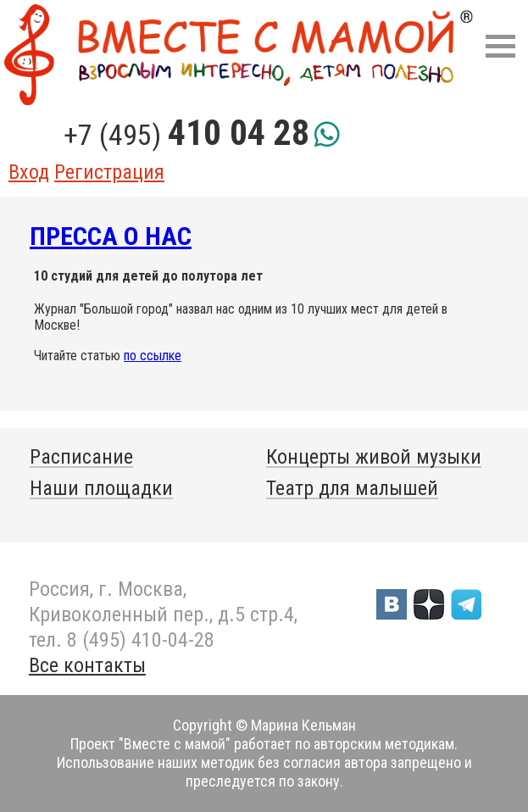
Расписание (81, 457)
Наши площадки (101, 488)
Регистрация (109, 172)
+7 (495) (186, 135)
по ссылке (153, 356)
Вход (29, 172)
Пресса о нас (111, 236)
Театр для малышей (352, 488)
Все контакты (87, 665)
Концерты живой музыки (374, 457)
